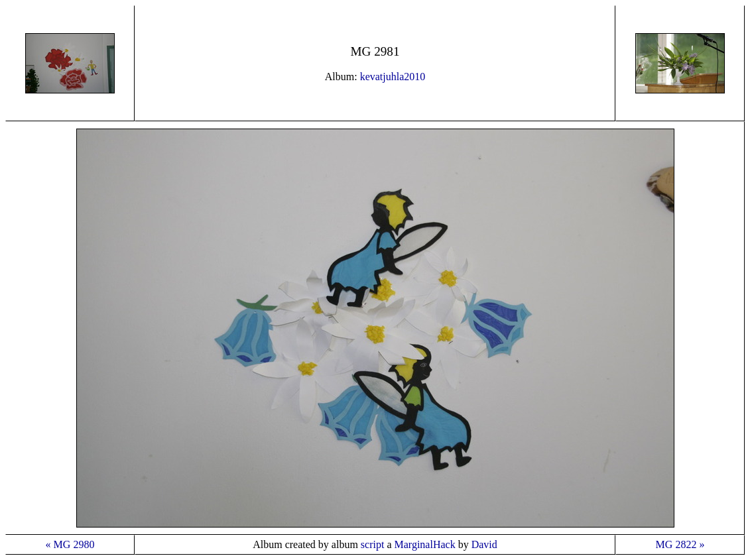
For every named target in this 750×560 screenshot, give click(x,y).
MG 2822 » (680, 544)
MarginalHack (425, 544)
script (373, 544)
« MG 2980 (70, 544)
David (484, 544)
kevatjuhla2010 (393, 77)
